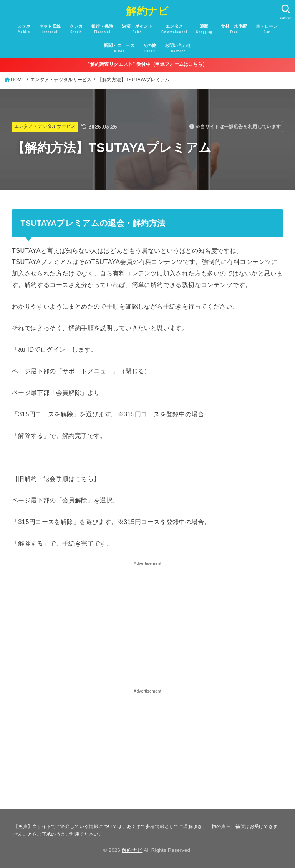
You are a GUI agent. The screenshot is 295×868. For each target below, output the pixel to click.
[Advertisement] (148, 621)
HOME (18, 80)
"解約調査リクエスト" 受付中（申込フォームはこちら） (147, 64)
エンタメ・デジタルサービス (61, 80)
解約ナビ (147, 11)
